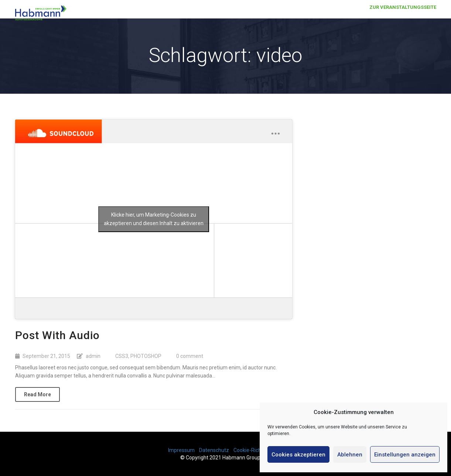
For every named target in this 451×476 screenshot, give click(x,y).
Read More (37, 394)
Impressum (181, 450)
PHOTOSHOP (146, 356)
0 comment (190, 356)
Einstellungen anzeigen (405, 455)
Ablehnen (350, 455)
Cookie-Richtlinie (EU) (258, 450)
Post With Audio (57, 335)
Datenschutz (214, 450)
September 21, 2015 (46, 356)
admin (93, 356)
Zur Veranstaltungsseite (403, 15)
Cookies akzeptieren (298, 455)
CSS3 (122, 356)
